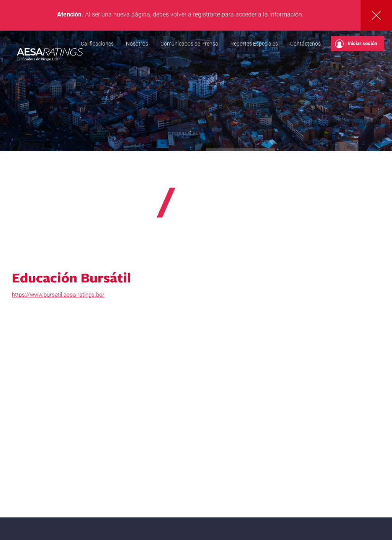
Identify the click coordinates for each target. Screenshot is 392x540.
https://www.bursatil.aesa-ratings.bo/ (58, 295)
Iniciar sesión (356, 44)
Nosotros (137, 44)
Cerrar (376, 15)
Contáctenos (305, 44)
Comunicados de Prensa (189, 44)
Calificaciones (97, 44)
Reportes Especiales (254, 44)
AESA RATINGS (50, 55)
